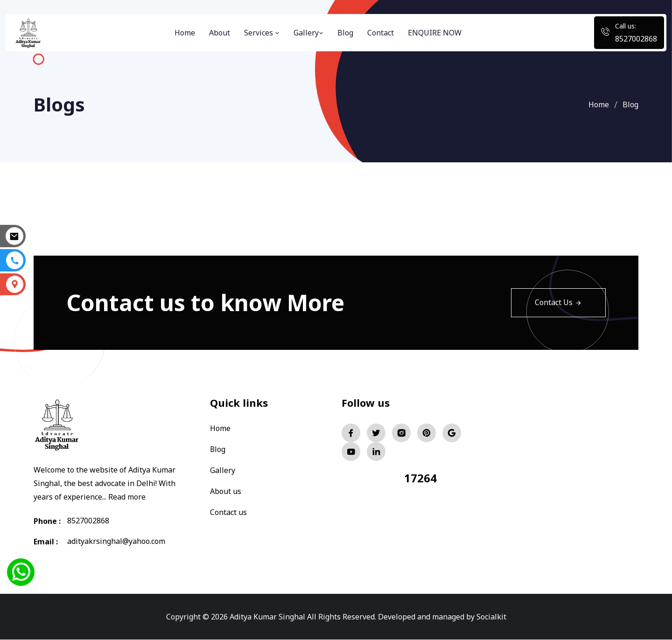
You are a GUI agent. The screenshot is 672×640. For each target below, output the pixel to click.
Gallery (308, 33)
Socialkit (491, 617)
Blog (345, 33)
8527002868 (636, 39)
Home (185, 33)
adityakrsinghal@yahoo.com (116, 542)
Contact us (228, 510)
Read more (127, 497)
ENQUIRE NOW (435, 33)
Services (262, 33)
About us (226, 490)
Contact (381, 33)
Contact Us (558, 303)
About (220, 33)
